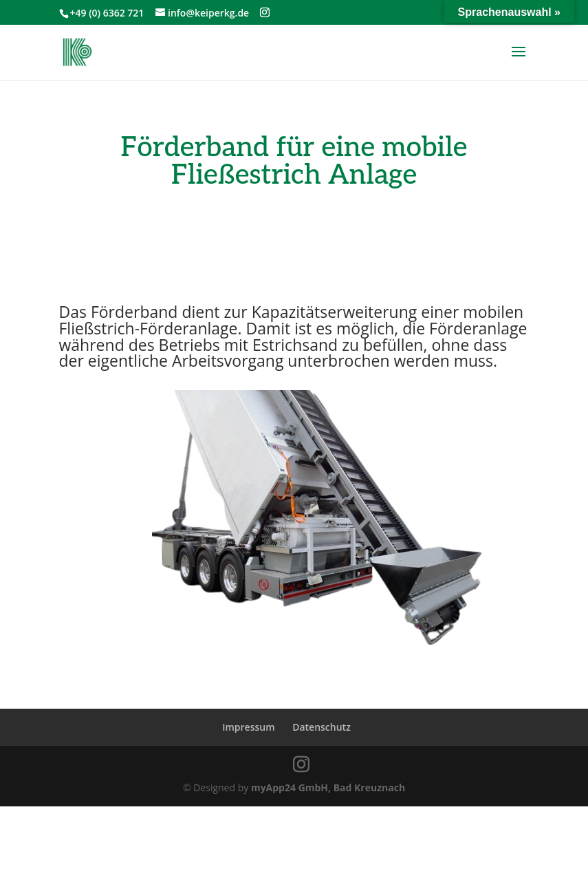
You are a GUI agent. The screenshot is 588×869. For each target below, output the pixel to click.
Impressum (248, 727)
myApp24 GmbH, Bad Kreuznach (328, 787)
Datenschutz (322, 727)
